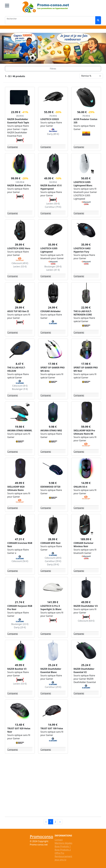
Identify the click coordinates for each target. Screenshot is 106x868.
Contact (59, 840)
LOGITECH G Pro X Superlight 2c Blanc (51, 608)
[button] (7, 6)
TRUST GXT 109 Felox (52, 728)
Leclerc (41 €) (53, 270)
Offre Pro (59, 853)
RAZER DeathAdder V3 (86, 606)
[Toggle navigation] (53, 69)
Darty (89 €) (53, 134)
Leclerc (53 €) (20, 267)
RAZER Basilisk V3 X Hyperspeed (51, 187)
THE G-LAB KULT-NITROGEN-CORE (83, 313)
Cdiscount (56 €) (20, 561)
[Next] (60, 822)
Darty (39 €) (53, 564)
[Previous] (46, 822)
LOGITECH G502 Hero (19, 248)
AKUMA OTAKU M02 (51, 430)
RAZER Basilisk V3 (17, 669)
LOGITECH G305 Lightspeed (49, 250)
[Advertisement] (55, 785)
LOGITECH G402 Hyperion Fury (82, 250)
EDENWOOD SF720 (50, 487)
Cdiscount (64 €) (86, 621)
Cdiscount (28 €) (53, 558)
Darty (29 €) (20, 627)
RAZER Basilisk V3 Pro (19, 185)
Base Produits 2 (63, 850)
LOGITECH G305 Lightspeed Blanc (83, 184)
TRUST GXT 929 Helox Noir (19, 730)
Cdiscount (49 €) (20, 263)
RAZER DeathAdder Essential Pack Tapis (18, 121)
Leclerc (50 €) (53, 204)
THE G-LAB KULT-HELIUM (16, 369)
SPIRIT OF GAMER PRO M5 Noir (86, 369)
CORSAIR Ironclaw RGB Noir (20, 545)
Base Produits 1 (63, 846)
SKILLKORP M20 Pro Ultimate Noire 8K (84, 432)
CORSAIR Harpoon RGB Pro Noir (20, 608)
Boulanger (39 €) (53, 267)
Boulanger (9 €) (20, 389)
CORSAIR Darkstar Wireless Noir (84, 545)
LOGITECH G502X (50, 119)
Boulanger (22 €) (20, 624)
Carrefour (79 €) (53, 207)
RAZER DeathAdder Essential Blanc (51, 671)
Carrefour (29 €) (53, 687)
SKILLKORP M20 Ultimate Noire (16, 488)
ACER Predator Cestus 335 (85, 121)
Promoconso (41, 837)
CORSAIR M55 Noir (51, 543)
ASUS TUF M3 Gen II (18, 311)
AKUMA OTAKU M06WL (20, 430)
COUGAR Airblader (51, 311)
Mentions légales (63, 843)
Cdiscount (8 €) (20, 386)
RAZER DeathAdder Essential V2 (84, 671)
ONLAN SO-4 (80, 487)
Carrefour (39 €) (53, 561)
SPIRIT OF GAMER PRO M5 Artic (53, 369)
